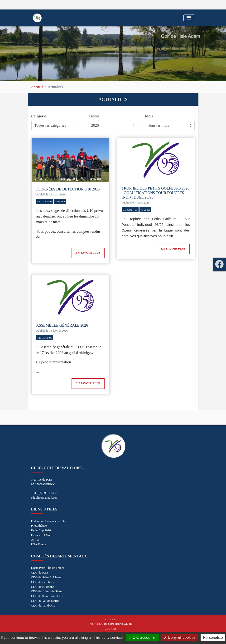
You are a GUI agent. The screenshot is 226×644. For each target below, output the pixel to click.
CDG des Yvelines (43, 582)
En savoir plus (88, 253)
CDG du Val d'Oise (43, 605)
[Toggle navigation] (189, 18)
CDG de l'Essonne (43, 587)
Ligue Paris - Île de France (48, 568)
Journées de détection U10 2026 (68, 189)
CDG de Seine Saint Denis (48, 596)
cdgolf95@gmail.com (45, 498)
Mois (149, 116)
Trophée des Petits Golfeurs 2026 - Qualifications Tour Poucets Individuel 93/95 (156, 193)
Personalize (213, 637)
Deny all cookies (180, 637)
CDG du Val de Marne (45, 601)
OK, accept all (142, 637)
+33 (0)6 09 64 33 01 (44, 493)
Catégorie (39, 116)
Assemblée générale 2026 (62, 325)
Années (94, 116)
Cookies (111, 629)
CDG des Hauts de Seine (47, 591)
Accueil (37, 87)
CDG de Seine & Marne (46, 577)
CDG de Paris (40, 572)
